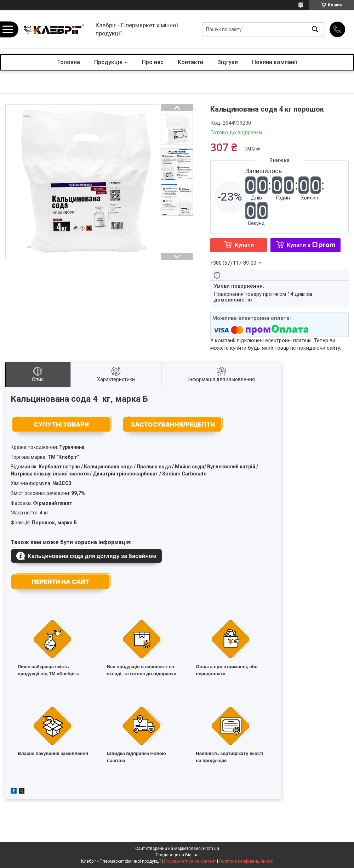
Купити (244, 245)
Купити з (311, 245)
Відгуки (228, 62)
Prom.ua (211, 849)
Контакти (190, 62)
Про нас (153, 62)
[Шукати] (315, 29)
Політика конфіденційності (246, 861)
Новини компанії (275, 62)
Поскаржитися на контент (190, 861)
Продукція (108, 62)
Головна (69, 62)
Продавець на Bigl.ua (177, 855)
